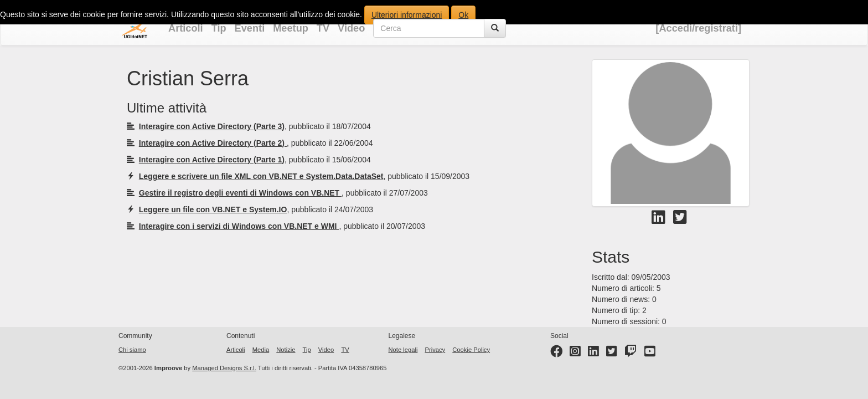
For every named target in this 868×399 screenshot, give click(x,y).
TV (323, 28)
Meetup (291, 28)
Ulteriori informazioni (407, 15)
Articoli (186, 28)
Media (261, 350)
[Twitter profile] (612, 354)
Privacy (435, 350)
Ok (463, 15)
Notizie (286, 350)
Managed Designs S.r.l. (224, 368)
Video (351, 28)
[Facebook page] (556, 354)
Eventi (250, 28)
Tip (219, 28)
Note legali (403, 350)
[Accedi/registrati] (698, 28)
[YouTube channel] (650, 354)
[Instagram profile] (575, 354)
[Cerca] (495, 28)
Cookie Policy (471, 350)
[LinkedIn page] (593, 354)
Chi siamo (132, 350)
